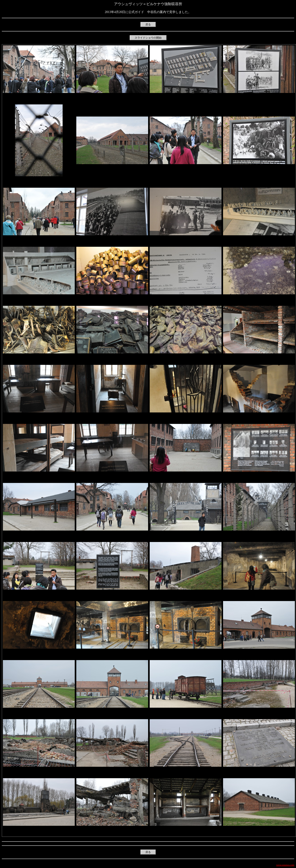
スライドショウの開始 (148, 38)
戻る (148, 24)
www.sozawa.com (285, 865)
